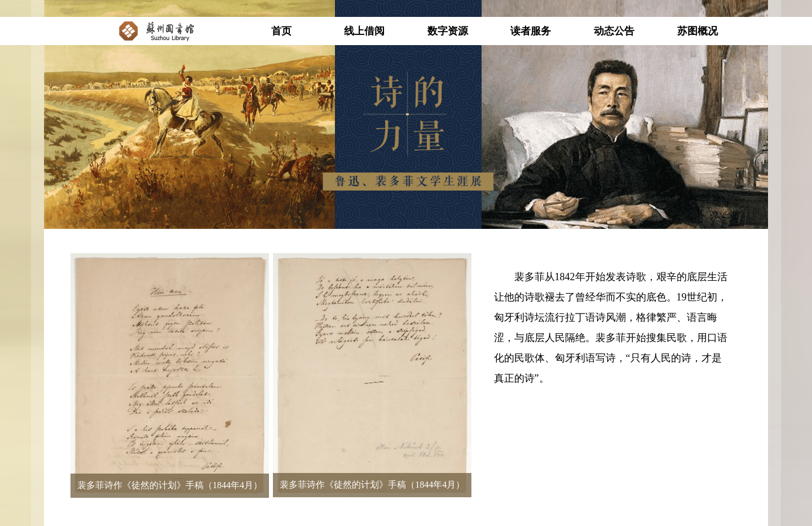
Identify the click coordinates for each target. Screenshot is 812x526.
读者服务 (531, 31)
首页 (281, 31)
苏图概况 (698, 31)
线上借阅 (364, 31)
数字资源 (448, 31)
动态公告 (614, 31)
